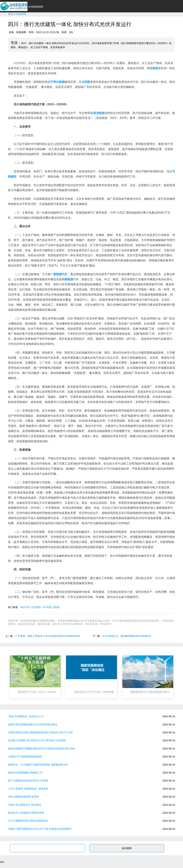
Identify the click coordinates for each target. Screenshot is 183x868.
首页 (50, 21)
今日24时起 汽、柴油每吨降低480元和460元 (127, 636)
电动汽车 (25, 607)
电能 (49, 607)
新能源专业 (154, 21)
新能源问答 (173, 21)
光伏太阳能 (118, 21)
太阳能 (56, 607)
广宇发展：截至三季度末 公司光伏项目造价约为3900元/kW (48, 636)
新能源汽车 (82, 21)
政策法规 (136, 21)
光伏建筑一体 (38, 607)
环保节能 (100, 21)
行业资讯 (64, 21)
